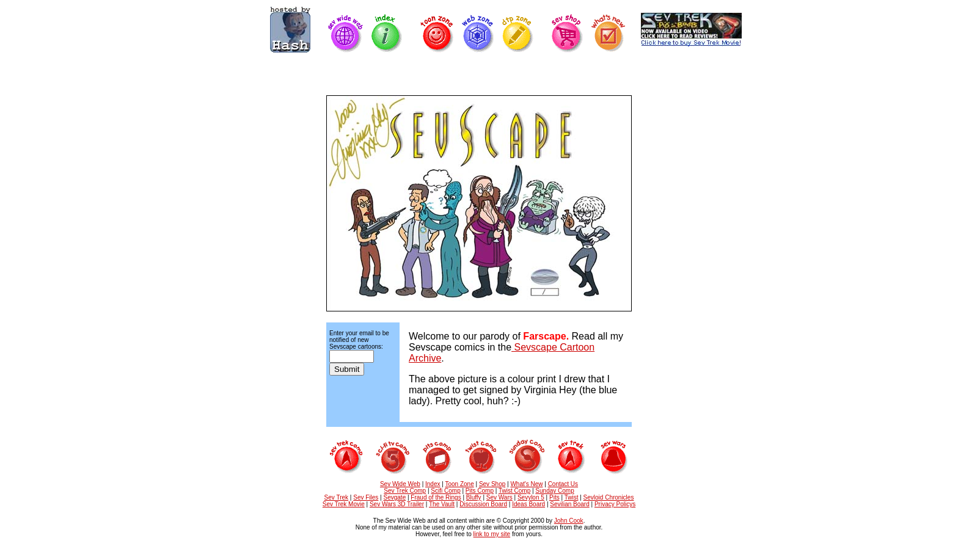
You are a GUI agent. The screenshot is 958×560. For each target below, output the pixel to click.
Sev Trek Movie (344, 504)
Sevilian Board (569, 504)
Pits (554, 497)
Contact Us (563, 484)
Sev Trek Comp (405, 491)
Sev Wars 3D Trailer (397, 504)
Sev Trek (336, 497)
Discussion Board (483, 504)
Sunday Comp (554, 491)
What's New (526, 484)
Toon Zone (459, 484)
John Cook (569, 521)
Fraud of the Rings (436, 497)
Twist (572, 497)
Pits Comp (480, 491)
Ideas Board (528, 504)
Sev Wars (499, 497)
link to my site (492, 534)
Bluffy (474, 497)
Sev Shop (492, 484)
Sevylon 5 (531, 497)
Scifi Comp (445, 491)
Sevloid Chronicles (609, 497)
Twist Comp (514, 491)
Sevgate (395, 497)
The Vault (442, 504)
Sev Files (366, 497)
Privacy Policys (615, 504)
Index (433, 484)
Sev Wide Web (400, 484)
